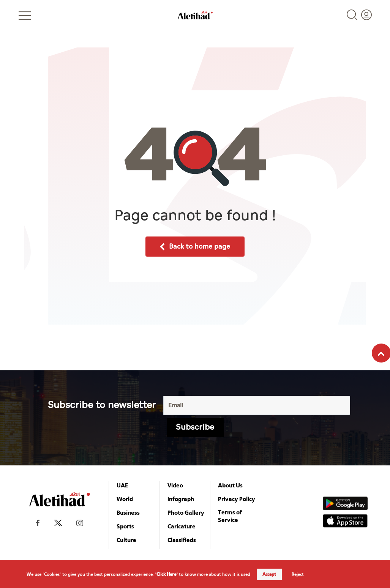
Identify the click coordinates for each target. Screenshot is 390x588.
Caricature (182, 526)
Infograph (181, 499)
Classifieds (182, 540)
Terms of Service (230, 516)
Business (128, 512)
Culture (126, 540)
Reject (298, 574)
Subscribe (195, 427)
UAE (122, 485)
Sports (125, 526)
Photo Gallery (186, 512)
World (125, 499)
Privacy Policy (237, 499)
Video (175, 485)
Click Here (166, 574)
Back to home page (195, 247)
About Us (230, 485)
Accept (269, 574)
